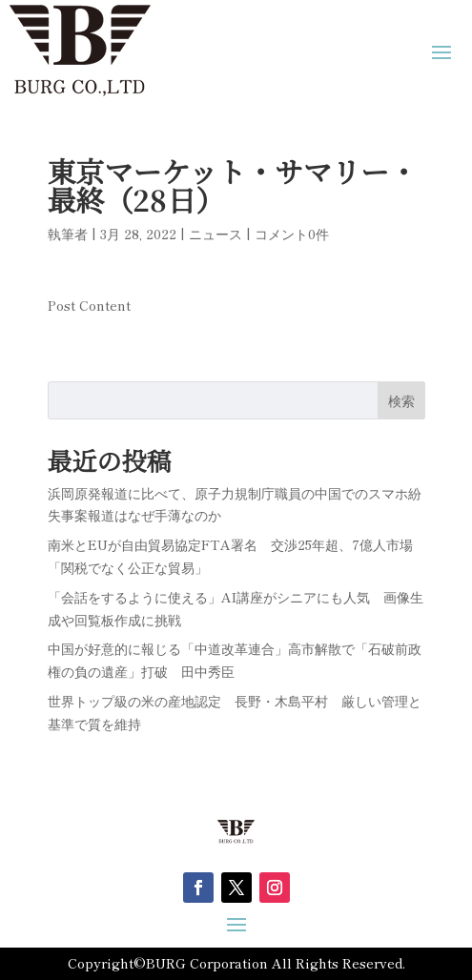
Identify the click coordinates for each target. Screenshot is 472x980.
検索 (401, 400)
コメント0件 (292, 234)
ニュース (215, 234)
